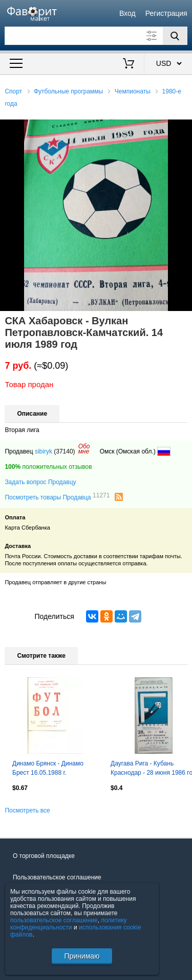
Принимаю (82, 956)
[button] (183, 129)
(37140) (64, 451)
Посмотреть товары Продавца (57, 497)
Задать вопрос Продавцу (40, 482)
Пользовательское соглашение (57, 877)
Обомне (84, 449)
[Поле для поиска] (96, 36)
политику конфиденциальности (69, 924)
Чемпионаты (133, 91)
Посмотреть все (27, 810)
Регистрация (166, 13)
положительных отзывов (48, 467)
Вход (127, 13)
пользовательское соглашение (54, 920)
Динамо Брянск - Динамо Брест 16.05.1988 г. (48, 768)
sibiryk (44, 451)
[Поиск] (175, 36)
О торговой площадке (44, 856)
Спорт (13, 91)
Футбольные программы (68, 91)
